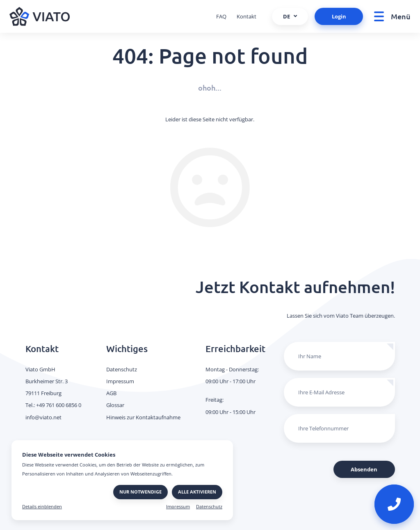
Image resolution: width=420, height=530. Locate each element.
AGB (111, 393)
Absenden (364, 469)
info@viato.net (43, 417)
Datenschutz (209, 507)
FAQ (221, 16)
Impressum (178, 507)
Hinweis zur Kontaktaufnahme (143, 417)
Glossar (115, 405)
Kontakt (247, 16)
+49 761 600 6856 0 (59, 405)
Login (339, 16)
